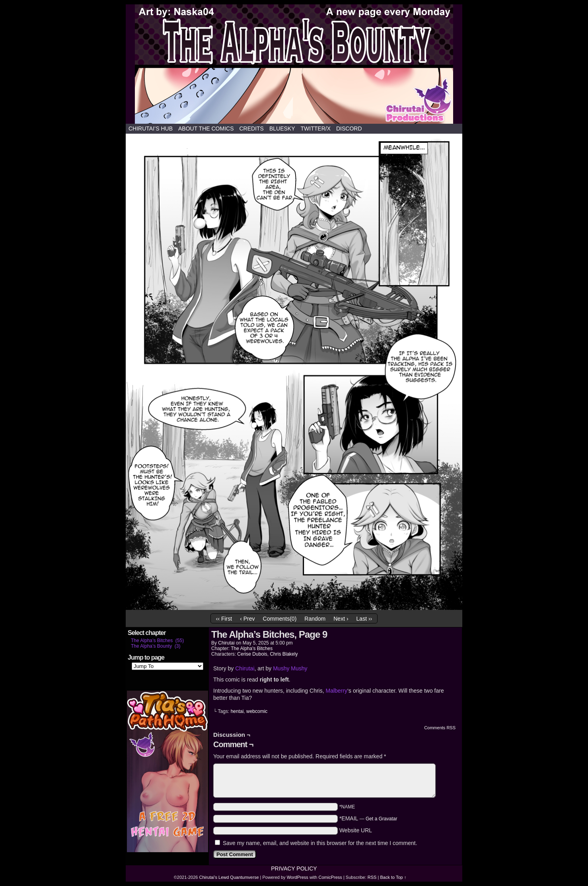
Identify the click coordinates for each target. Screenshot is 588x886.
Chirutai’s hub (151, 129)
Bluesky (282, 129)
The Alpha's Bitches (252, 648)
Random (315, 619)
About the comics (206, 129)
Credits (251, 129)
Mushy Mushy (290, 668)
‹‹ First (224, 619)
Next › (341, 619)
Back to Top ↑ (393, 877)
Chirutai (226, 643)
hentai (237, 711)
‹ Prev (247, 619)
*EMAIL (368, 818)
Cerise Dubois (252, 654)
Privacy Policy (294, 868)
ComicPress (330, 877)
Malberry (336, 691)
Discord (349, 129)
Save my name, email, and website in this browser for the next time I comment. (320, 843)
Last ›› (364, 619)
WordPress (298, 877)
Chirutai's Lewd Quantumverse (294, 64)
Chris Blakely (284, 654)
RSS (372, 877)
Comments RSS (440, 728)
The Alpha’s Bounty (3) (156, 646)
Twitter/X (316, 129)
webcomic (257, 711)
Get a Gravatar (381, 819)
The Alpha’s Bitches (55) (157, 641)
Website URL (356, 830)
